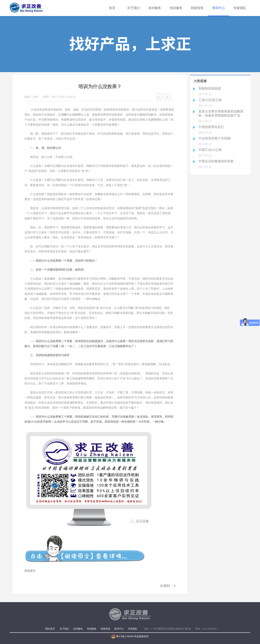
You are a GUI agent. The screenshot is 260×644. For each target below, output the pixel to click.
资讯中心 (218, 8)
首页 (112, 8)
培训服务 (176, 8)
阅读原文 (30, 571)
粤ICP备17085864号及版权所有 (130, 636)
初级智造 (197, 8)
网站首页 (50, 629)
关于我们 (133, 8)
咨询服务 (155, 8)
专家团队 (240, 8)
